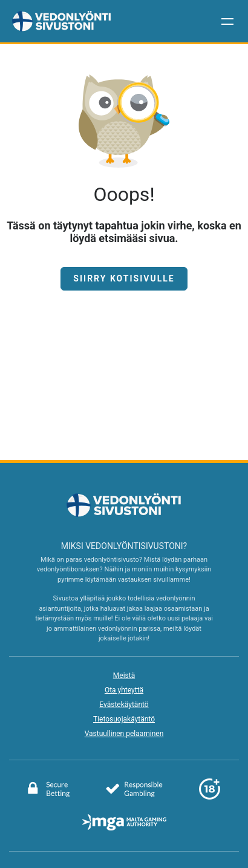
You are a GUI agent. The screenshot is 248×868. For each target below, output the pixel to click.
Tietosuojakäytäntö (124, 719)
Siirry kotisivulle (124, 278)
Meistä (124, 676)
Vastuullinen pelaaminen (124, 734)
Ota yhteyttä (124, 690)
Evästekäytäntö (124, 705)
